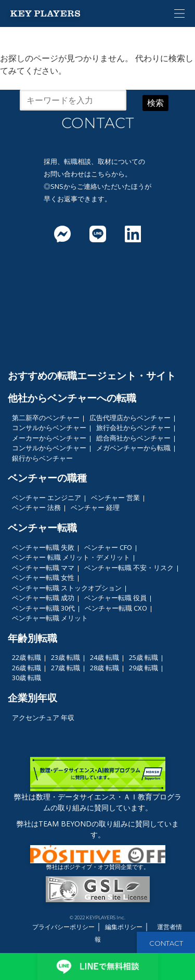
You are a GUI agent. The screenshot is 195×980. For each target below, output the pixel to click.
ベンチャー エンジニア (47, 498)
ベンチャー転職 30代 (43, 608)
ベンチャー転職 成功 (43, 598)
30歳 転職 (27, 678)
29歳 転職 (144, 668)
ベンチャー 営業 (115, 498)
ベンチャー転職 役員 (115, 598)
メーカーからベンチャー (49, 438)
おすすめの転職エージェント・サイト (92, 375)
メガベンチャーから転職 (133, 448)
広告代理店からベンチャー (130, 418)
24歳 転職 (105, 657)
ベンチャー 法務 (36, 507)
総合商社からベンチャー (133, 438)
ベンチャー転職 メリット (50, 618)
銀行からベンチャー (42, 458)
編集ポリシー (124, 927)
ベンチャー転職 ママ (43, 568)
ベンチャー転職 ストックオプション (67, 588)
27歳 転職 (66, 668)
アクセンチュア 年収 (43, 717)
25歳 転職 (144, 657)
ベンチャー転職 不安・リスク (129, 568)
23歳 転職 (66, 657)
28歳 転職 (105, 668)
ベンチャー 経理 (95, 507)
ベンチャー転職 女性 (43, 577)
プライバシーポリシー (63, 927)
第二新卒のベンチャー (46, 418)
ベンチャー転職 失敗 (43, 547)
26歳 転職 (27, 668)
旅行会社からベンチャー (133, 427)
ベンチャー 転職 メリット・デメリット (71, 557)
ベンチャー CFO (108, 547)
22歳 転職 (27, 657)
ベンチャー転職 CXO (116, 608)
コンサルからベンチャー (49, 427)
